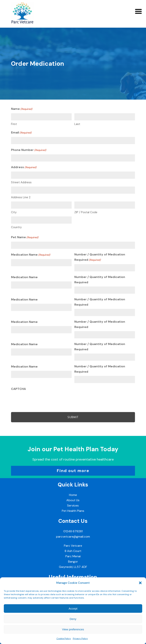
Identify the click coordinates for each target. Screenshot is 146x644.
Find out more (73, 471)
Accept (73, 608)
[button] (140, 583)
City (14, 212)
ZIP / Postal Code (86, 212)
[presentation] (40, 400)
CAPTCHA (18, 389)
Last (77, 124)
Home (73, 495)
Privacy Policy (80, 639)
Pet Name (25, 237)
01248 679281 (73, 531)
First (14, 124)
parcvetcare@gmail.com (73, 537)
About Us (73, 500)
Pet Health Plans (73, 511)
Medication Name (31, 255)
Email (21, 133)
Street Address (21, 182)
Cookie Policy (64, 639)
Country (16, 227)
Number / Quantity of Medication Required (100, 258)
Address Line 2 (21, 197)
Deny (73, 619)
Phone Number (29, 150)
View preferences (73, 629)
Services (73, 505)
